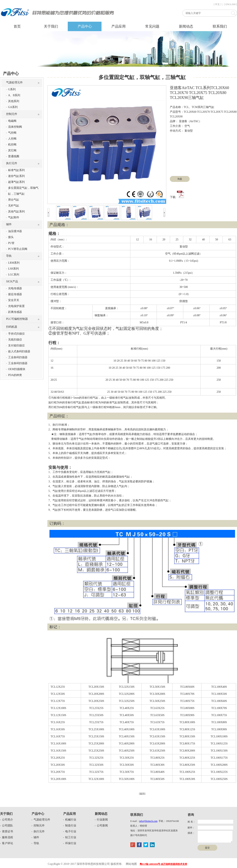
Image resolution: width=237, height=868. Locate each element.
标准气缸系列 (16, 170)
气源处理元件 (14, 82)
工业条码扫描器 (18, 357)
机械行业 (71, 820)
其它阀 (12, 150)
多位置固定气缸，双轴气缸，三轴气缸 (23, 191)
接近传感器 (15, 294)
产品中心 (85, 26)
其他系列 (14, 101)
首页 (17, 26)
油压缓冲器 (15, 231)
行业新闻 (102, 820)
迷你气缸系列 (16, 176)
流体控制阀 (15, 127)
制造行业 (71, 826)
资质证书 (8, 831)
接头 (11, 237)
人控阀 (12, 139)
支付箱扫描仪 (16, 346)
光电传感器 (15, 288)
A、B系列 (14, 95)
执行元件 (12, 163)
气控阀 (12, 133)
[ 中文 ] (217, 4)
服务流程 (8, 837)
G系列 (12, 89)
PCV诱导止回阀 (18, 249)
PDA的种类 (15, 375)
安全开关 (14, 300)
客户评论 (8, 843)
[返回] (142, 794)
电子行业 (71, 831)
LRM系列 (14, 263)
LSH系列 (13, 269)
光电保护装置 (16, 306)
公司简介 (8, 820)
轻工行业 (71, 837)
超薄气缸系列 (16, 182)
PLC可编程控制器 (17, 319)
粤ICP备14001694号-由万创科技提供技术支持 (163, 864)
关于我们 (51, 26)
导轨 (9, 256)
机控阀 (12, 145)
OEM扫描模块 (17, 369)
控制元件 (12, 114)
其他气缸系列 (16, 212)
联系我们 (220, 26)
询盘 (180, 179)
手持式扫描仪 (16, 334)
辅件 (9, 224)
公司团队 (8, 826)
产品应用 (118, 26)
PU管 (11, 243)
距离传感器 (15, 312)
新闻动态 (186, 26)
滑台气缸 (14, 200)
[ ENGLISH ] (231, 4)
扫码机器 (12, 327)
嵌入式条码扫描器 (19, 351)
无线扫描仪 (15, 340)
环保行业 (71, 843)
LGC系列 (14, 275)
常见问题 (152, 26)
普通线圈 (14, 156)
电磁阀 (12, 121)
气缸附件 (14, 217)
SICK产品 (12, 281)
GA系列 (13, 107)
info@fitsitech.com (148, 821)
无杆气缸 (14, 206)
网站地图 (131, 864)
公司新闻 (102, 826)
